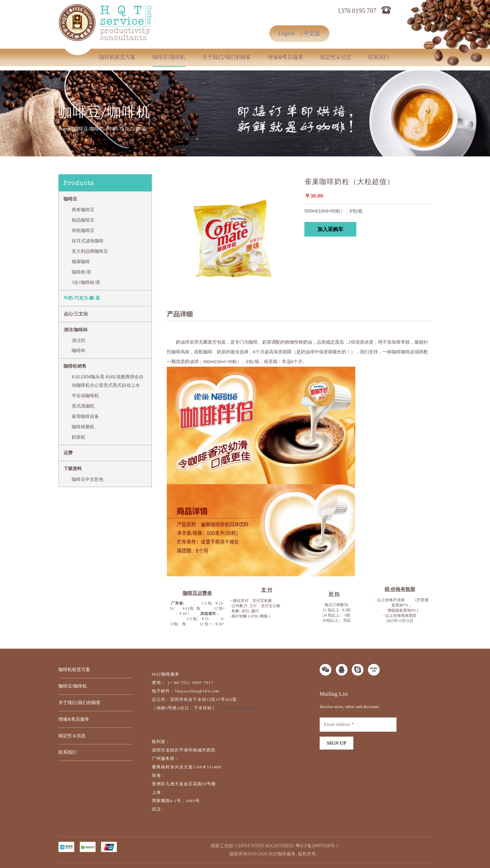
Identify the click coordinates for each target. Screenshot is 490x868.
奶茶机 (79, 437)
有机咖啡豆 (83, 231)
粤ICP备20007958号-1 (317, 846)
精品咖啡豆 (83, 220)
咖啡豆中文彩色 (88, 479)
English (287, 34)
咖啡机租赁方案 (117, 57)
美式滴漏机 (83, 406)
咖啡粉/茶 (81, 272)
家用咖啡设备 (85, 416)
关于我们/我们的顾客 (227, 57)
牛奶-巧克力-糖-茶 (82, 298)
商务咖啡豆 (83, 210)
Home (64, 129)
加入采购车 (330, 229)
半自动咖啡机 (85, 396)
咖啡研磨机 (83, 427)
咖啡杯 (79, 351)
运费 (68, 453)
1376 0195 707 (357, 11)
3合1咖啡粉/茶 (86, 282)
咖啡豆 (70, 199)
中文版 (312, 34)
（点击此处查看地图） (239, 708)
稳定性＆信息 (336, 57)
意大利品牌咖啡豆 (90, 251)
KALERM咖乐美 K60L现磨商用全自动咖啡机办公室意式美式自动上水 (108, 381)
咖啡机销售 (75, 366)
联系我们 (379, 57)
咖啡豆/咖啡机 (169, 57)
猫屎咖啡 (81, 262)
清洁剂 (79, 341)
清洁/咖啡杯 (76, 330)
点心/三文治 (76, 314)
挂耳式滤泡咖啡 (88, 241)
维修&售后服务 (286, 57)
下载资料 (73, 469)
